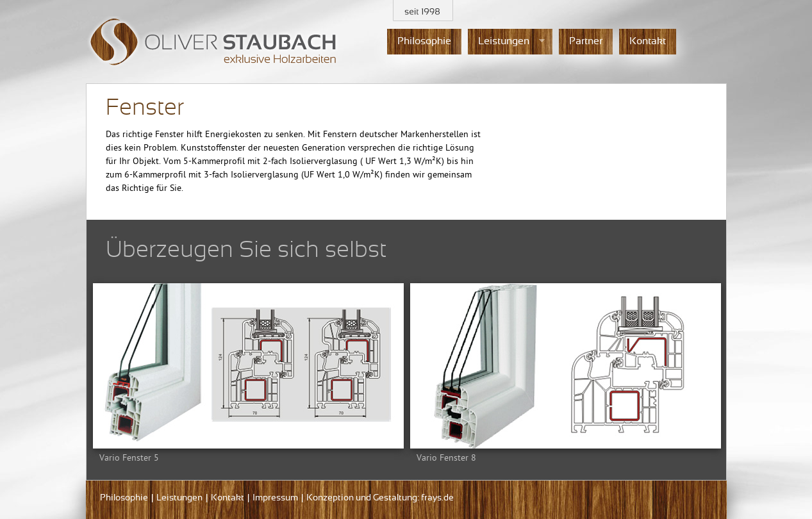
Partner (586, 41)
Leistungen (506, 42)
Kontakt (648, 41)
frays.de (437, 498)
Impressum (275, 498)
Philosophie (424, 41)
